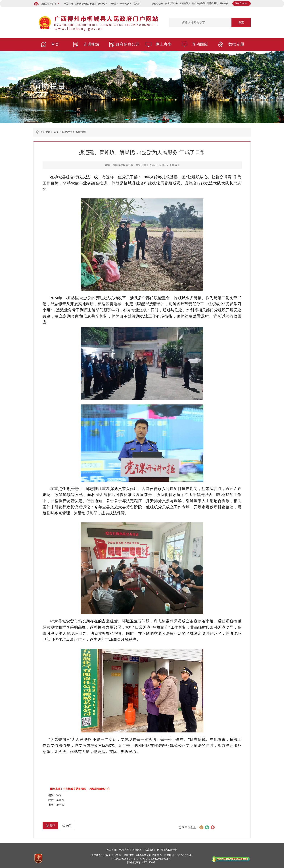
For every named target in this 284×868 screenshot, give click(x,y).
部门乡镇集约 (199, 3)
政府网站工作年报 (167, 850)
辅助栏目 (50, 86)
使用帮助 (137, 850)
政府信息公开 (128, 44)
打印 (50, 825)
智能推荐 (81, 132)
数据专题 (236, 44)
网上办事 (164, 44)
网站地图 (112, 850)
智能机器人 (185, 3)
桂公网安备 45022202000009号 (154, 859)
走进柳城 (91, 44)
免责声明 (124, 850)
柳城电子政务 (171, 3)
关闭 (67, 825)
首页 (55, 44)
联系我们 (150, 850)
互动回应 (200, 44)
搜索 (241, 23)
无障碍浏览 (212, 3)
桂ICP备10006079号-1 (123, 859)
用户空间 (224, 3)
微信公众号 (157, 4)
